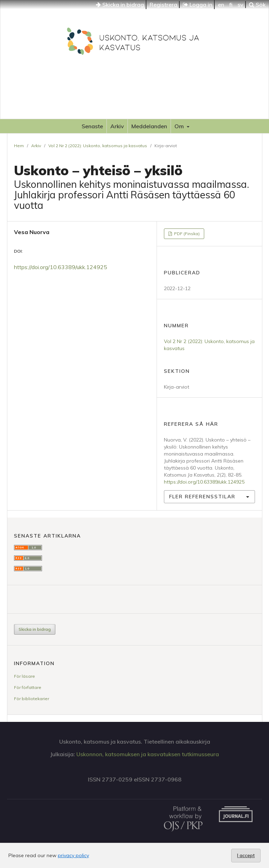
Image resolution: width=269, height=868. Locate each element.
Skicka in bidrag (120, 5)
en (221, 5)
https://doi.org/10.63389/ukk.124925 (61, 267)
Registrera (163, 5)
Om (180, 126)
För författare (28, 687)
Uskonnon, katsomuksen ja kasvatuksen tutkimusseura (148, 754)
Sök (257, 5)
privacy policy (73, 855)
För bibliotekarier (32, 699)
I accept (246, 855)
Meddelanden (149, 126)
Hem (19, 146)
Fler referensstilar (202, 497)
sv (240, 5)
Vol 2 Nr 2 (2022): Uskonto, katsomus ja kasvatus (98, 146)
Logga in (198, 5)
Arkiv (117, 126)
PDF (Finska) (186, 234)
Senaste (92, 126)
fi (231, 5)
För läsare (25, 676)
